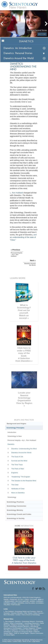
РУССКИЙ (33, 599)
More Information (9, 615)
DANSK (6, 599)
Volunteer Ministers (17, 613)
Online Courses (38, 613)
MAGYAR (26, 601)
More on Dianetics (18, 493)
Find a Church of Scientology (31, 615)
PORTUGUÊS (16, 605)
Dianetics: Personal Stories (18, 53)
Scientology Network (28, 621)
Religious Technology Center (20, 625)
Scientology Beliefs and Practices (25, 611)
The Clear (15, 485)
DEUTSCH (19, 601)
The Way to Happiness (11, 630)
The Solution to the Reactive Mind (24, 481)
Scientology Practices (15, 502)
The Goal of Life (17, 457)
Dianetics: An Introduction (18, 48)
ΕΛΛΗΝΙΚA (40, 603)
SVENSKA (39, 601)
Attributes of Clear (18, 489)
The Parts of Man (18, 469)
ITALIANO (7, 605)
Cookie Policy (17, 641)
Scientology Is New (15, 436)
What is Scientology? (17, 623)
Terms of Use (27, 641)
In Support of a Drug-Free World (22, 632)
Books (30, 613)
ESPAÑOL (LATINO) (10, 603)
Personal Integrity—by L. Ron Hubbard (22, 440)
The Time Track (17, 465)
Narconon (29, 630)
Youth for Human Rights (21, 633)
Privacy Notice (7, 641)
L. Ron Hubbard (17, 193)
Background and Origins (16, 424)
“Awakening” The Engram (21, 477)
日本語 (27, 599)
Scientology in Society (16, 518)
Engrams (15, 473)
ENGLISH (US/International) (13, 597)
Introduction (12, 432)
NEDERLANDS (9, 601)
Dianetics (11, 444)
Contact (18, 615)
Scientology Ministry (15, 510)
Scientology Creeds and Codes (19, 514)
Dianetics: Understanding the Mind (24, 449)
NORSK (32, 601)
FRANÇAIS (13, 599)
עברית (21, 599)
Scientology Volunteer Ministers (19, 627)
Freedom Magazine (29, 628)
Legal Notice (36, 641)
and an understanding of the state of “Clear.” (23, 237)
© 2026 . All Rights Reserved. (23, 640)
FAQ (26, 613)
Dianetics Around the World (18, 58)
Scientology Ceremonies (16, 506)
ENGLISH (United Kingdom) (31, 597)
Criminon (22, 630)
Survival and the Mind (19, 461)
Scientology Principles (15, 428)
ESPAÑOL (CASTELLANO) (26, 603)
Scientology (12, 497)
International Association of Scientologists (21, 627)
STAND (39, 628)
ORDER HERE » (24, 568)
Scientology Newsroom (32, 623)
